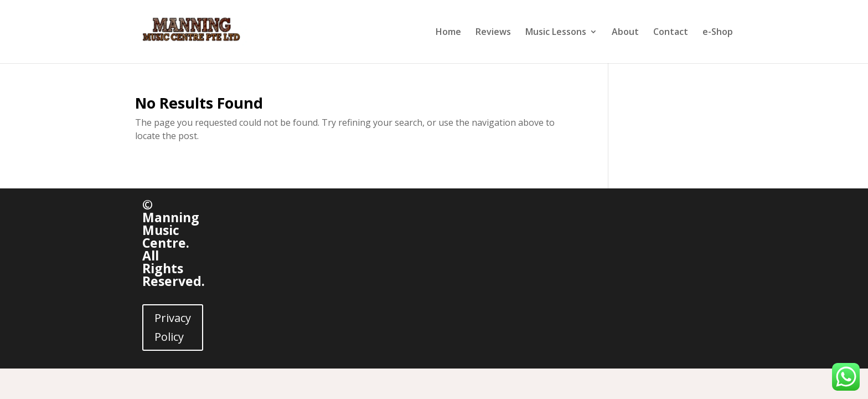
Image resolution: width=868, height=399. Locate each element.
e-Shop (718, 33)
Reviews (493, 33)
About (625, 33)
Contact (671, 33)
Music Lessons (556, 33)
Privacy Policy (173, 327)
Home (448, 33)
